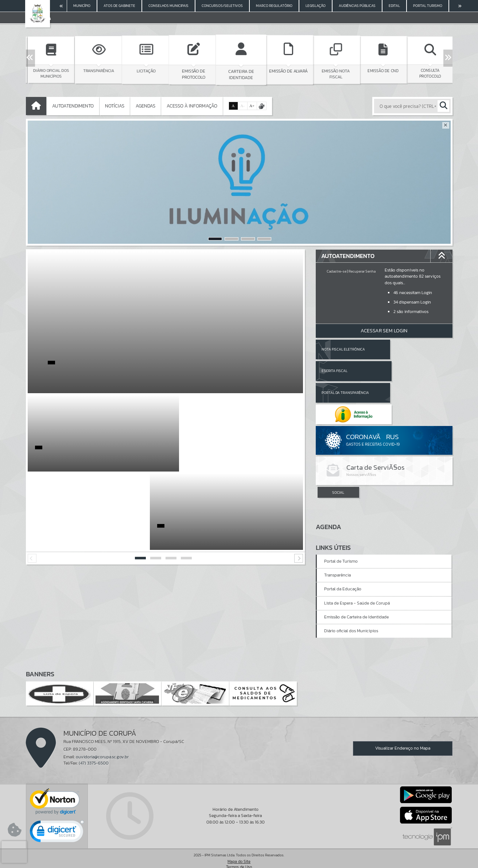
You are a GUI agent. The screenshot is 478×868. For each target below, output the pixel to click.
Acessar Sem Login (384, 331)
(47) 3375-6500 (94, 751)
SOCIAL (338, 449)
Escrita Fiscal (403, 349)
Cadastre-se (337, 271)
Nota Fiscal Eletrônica (343, 349)
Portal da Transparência (345, 371)
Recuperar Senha (362, 271)
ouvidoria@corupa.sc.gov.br (102, 745)
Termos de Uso (239, 855)
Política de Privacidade (239, 861)
